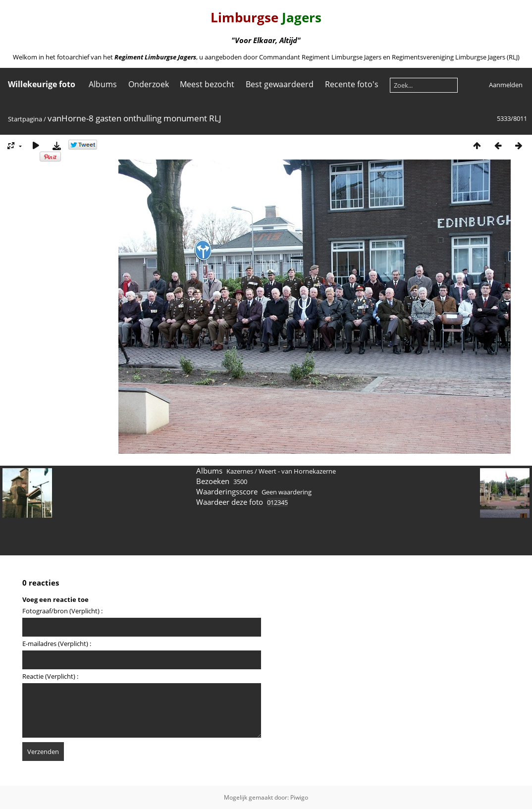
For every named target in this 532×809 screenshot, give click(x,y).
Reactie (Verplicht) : (50, 676)
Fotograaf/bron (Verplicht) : (62, 611)
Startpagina (25, 119)
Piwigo (299, 797)
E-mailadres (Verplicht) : (57, 644)
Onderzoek (149, 84)
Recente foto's (352, 84)
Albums (103, 84)
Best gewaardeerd (280, 84)
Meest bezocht (207, 84)
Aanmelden (506, 85)
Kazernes (240, 471)
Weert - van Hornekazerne (297, 471)
